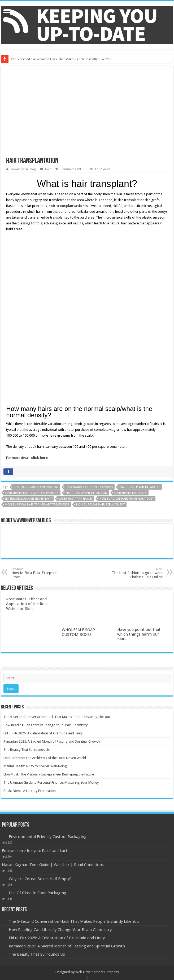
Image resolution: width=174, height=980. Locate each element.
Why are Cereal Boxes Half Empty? (40, 773)
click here (39, 352)
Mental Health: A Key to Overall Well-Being (35, 661)
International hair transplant (29, 393)
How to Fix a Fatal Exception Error (39, 468)
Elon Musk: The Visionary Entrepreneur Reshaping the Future (49, 669)
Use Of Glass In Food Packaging (38, 787)
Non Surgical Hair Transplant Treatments (37, 399)
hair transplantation (67, 206)
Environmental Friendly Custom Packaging (48, 731)
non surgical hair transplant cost (127, 393)
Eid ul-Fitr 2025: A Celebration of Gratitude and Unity (43, 628)
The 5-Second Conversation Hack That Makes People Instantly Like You (61, 59)
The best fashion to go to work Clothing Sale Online (135, 468)
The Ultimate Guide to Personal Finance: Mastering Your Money (51, 677)
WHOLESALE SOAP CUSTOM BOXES (78, 527)
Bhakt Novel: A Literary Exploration (30, 685)
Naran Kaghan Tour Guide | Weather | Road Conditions (53, 759)
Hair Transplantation (130, 387)
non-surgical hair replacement (100, 399)
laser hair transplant (76, 393)
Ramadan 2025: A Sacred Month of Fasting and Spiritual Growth (52, 636)
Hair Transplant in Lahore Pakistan (32, 387)
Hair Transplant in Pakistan (86, 387)
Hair (48, 169)
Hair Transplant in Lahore (140, 382)
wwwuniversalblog (23, 169)
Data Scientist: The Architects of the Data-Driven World (45, 652)
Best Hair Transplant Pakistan (36, 382)
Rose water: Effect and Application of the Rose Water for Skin (27, 498)
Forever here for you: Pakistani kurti (35, 745)
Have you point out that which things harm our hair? (139, 529)
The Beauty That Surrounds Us (27, 644)
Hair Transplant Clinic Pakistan (89, 382)
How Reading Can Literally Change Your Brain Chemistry (45, 620)
